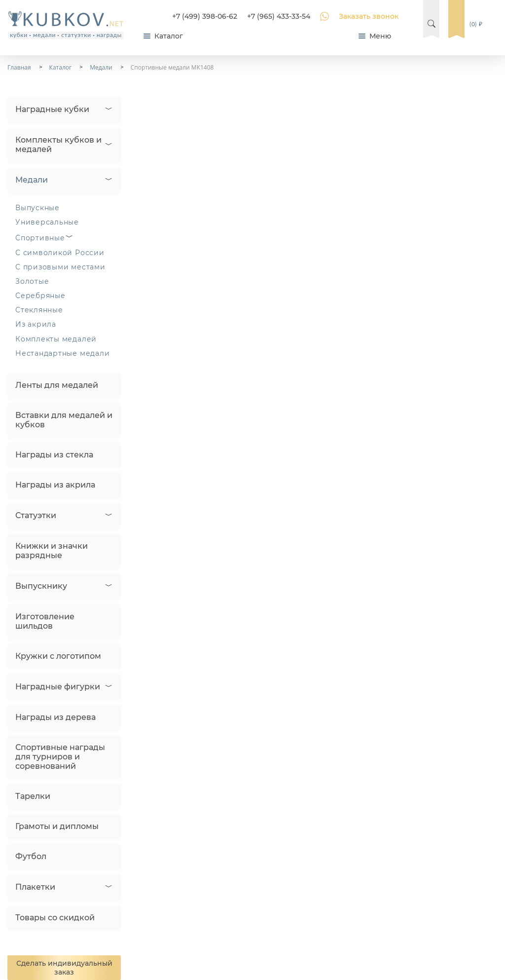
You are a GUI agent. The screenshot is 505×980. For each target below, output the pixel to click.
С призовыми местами (60, 267)
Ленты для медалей (57, 385)
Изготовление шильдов (45, 621)
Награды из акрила (55, 485)
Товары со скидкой (55, 918)
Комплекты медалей (56, 339)
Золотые (32, 281)
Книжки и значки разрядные (52, 551)
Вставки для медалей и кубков (64, 420)
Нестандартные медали (62, 353)
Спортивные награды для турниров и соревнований (60, 757)
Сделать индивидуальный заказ (64, 968)
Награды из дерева (55, 717)
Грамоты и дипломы (57, 826)
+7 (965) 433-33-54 (279, 16)
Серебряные (40, 296)
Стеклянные (39, 310)
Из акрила (36, 324)
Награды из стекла (54, 455)
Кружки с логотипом (58, 656)
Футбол (31, 856)
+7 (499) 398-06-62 (205, 16)
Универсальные (47, 222)
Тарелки (33, 796)
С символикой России (60, 253)
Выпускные (37, 208)
